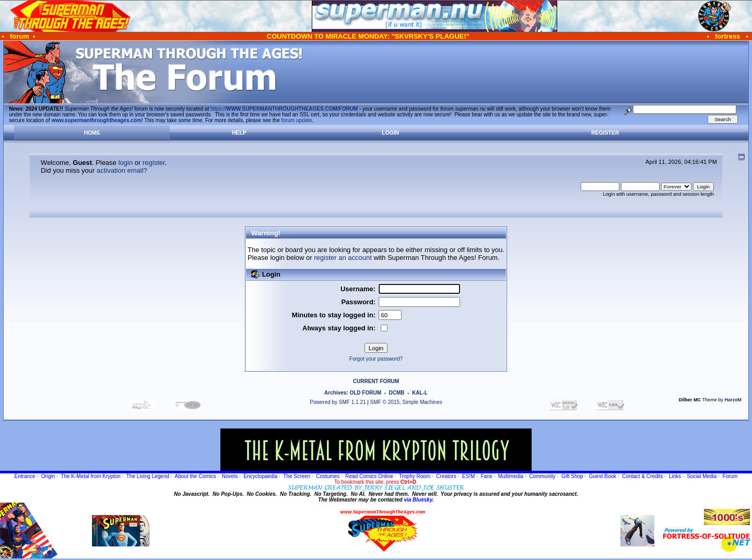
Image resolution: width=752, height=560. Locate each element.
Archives (335, 393)
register (154, 163)
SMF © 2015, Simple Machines (406, 402)
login (126, 163)
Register (605, 133)
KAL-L (420, 393)
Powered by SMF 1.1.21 (338, 402)
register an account (343, 258)
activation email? (122, 170)
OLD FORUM (365, 393)
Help (239, 133)
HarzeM (733, 400)
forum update (297, 120)
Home (92, 133)
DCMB (396, 393)
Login (390, 133)
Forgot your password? (376, 359)
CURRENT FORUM (376, 381)
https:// (284, 109)
